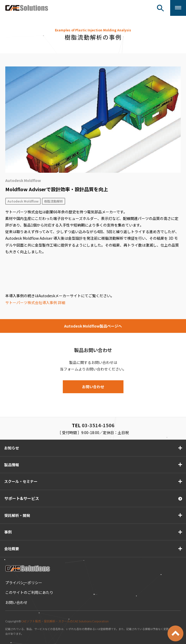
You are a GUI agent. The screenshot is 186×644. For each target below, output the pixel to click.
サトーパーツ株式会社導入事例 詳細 (35, 302)
